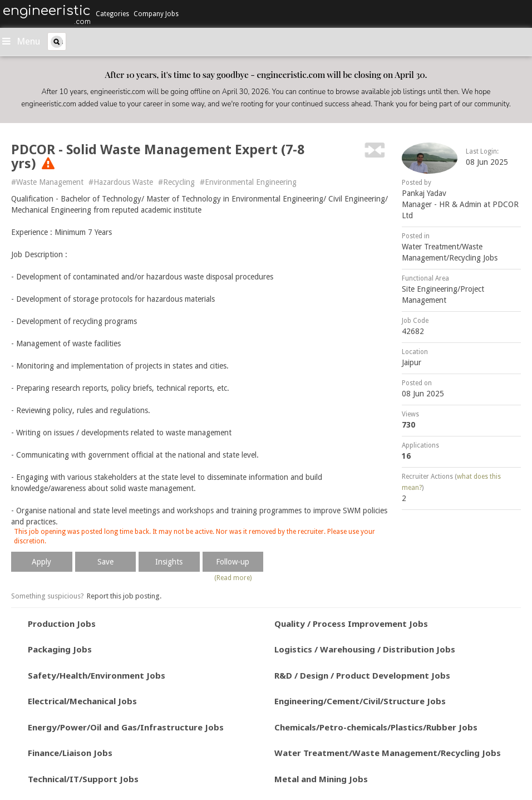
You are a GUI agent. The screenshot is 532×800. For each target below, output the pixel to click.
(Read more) (233, 578)
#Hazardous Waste (121, 182)
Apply (41, 562)
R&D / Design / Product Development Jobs (362, 675)
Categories (112, 14)
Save (105, 562)
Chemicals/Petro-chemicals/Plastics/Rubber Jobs (376, 727)
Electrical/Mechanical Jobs (82, 701)
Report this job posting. (124, 596)
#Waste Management (47, 182)
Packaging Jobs (60, 649)
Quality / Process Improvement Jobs (351, 624)
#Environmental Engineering (248, 182)
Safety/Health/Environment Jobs (97, 675)
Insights (169, 562)
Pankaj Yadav (424, 193)
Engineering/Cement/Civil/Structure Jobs (360, 701)
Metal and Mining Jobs (321, 779)
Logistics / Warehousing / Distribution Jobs (365, 649)
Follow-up (233, 562)
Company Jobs (156, 14)
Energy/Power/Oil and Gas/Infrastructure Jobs (126, 727)
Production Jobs (62, 624)
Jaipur (412, 362)
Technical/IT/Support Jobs (83, 779)
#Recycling (176, 182)
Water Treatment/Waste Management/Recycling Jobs (388, 753)
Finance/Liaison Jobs (70, 753)
